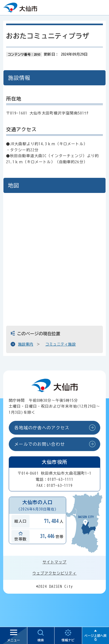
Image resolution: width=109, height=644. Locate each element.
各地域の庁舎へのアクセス (42, 428)
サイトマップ (55, 562)
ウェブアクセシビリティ (54, 573)
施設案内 (26, 344)
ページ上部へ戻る (95, 637)
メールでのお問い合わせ (40, 444)
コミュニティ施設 (61, 344)
